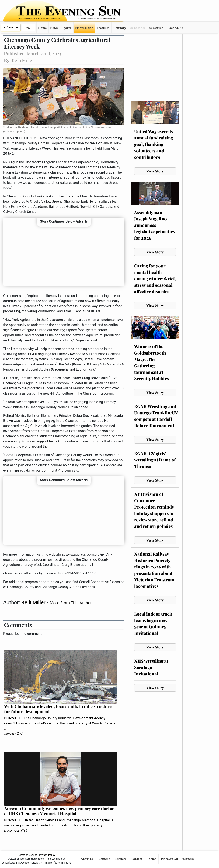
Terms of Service (28, 855)
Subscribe (11, 27)
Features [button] (103, 28)
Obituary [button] (120, 28)
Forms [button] (152, 859)
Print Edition (84, 28)
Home (42, 28)
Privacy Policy (47, 855)
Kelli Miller (34, 602)
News (54, 28)
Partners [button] (188, 859)
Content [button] (104, 859)
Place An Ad (175, 28)
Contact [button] (137, 859)
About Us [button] (87, 859)
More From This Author (71, 603)
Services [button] (121, 859)
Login (28, 27)
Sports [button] (66, 28)
